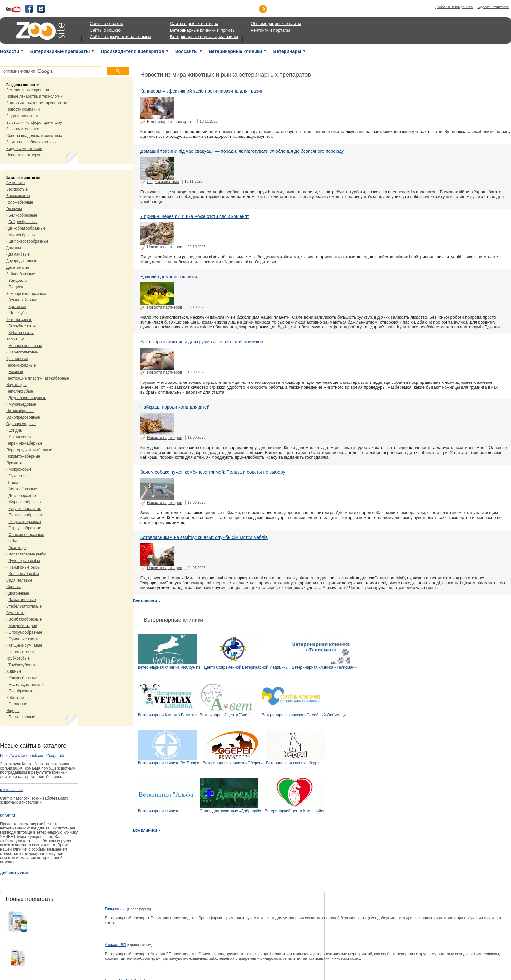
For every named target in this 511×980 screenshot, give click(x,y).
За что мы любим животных (31, 142)
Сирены (13, 587)
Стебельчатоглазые (24, 606)
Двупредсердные (22, 261)
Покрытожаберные (23, 456)
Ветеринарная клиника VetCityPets (169, 667)
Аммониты (16, 183)
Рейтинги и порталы (270, 30)
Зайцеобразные (21, 274)
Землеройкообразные (26, 294)
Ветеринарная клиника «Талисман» (324, 667)
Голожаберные (20, 202)
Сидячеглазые (19, 580)
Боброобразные (23, 222)
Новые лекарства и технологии (34, 96)
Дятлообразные (23, 496)
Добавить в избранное (454, 7)
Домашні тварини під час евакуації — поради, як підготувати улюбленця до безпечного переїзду (242, 151)
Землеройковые (23, 300)
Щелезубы (18, 313)
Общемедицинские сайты (276, 24)
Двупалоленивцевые (27, 398)
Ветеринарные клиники (236, 51)
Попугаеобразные (25, 522)
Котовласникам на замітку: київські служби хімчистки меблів (204, 537)
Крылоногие (17, 359)
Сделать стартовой (493, 7)
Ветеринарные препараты (60, 51)
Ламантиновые (22, 600)
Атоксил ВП (116, 945)
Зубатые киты (21, 333)
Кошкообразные (23, 678)
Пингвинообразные (26, 515)
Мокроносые (20, 469)
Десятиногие (18, 267)
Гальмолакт (116, 909)
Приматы (15, 463)
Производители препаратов (132, 51)
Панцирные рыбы (24, 567)
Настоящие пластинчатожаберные (38, 378)
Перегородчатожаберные (29, 450)
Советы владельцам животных (34, 136)
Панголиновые (22, 717)
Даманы (14, 248)
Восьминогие (18, 196)
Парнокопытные (23, 352)
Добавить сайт (14, 873)
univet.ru (7, 815)
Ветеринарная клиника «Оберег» (233, 763)
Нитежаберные (20, 411)
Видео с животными (24, 149)
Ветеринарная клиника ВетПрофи (169, 763)
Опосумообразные (25, 632)
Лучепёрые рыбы (24, 561)
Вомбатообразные (25, 619)
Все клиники (145, 830)
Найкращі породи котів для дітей (175, 407)
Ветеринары (287, 51)
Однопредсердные (23, 417)
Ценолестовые (22, 652)
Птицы (12, 483)
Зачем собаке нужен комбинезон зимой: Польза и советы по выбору (213, 472)
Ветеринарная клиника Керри (293, 763)
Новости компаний (23, 109)
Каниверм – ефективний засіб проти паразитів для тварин (202, 91)
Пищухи (16, 287)
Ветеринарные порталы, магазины (204, 37)
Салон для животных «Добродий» (231, 811)
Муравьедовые (22, 404)
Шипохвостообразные (28, 241)
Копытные (15, 339)
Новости (10, 51)
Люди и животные (22, 116)
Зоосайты (187, 51)
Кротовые (17, 307)
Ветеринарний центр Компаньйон (295, 811)
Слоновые (18, 704)
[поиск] (50, 71)
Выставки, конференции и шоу (34, 122)
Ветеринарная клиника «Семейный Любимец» (304, 715)
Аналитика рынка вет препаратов (36, 103)
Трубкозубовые (22, 665)
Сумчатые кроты (23, 639)
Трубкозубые (18, 658)
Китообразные (19, 320)
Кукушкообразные (25, 509)
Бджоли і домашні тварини (169, 277)
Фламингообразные (26, 535)
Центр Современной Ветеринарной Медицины (246, 667)
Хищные (14, 671)
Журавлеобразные (25, 502)
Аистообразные (23, 489)
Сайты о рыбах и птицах (194, 24)
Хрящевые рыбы (24, 574)
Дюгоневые (19, 593)
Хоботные (15, 698)
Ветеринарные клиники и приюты (203, 30)
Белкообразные (23, 215)
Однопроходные (21, 424)
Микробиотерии (23, 626)
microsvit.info (11, 790)
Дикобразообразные (27, 228)
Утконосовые (20, 437)
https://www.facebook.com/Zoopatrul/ (32, 756)
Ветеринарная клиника (159, 811)
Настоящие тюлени (26, 685)
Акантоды (17, 548)
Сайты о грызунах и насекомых (120, 37)
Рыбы (11, 541)
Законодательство (23, 129)
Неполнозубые (20, 391)
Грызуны (14, 209)
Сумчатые (15, 613)
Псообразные (21, 691)
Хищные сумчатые (25, 645)
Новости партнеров (24, 155)
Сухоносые (19, 476)
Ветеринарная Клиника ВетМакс (167, 715)
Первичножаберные (24, 443)
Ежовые (16, 372)
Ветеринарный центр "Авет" (225, 715)
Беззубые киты (22, 326)
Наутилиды (16, 385)
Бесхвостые (17, 189)
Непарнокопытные (25, 346)
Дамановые (19, 254)
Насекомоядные (21, 365)
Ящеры (13, 711)
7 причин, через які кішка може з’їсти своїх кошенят (195, 216)
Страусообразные (25, 528)
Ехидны (15, 430)
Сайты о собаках (106, 24)
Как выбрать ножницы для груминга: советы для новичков (202, 342)
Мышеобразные (23, 235)
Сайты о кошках (105, 30)
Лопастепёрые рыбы (27, 554)
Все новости (145, 601)
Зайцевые (18, 281)
